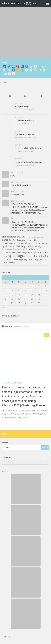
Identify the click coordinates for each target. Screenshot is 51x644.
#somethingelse (17, 195)
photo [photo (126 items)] (7, 256)
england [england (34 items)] (20, 243)
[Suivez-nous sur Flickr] (31, 70)
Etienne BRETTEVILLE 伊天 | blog (20, 3)
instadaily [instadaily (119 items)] (14, 246)
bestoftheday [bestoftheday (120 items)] (12, 237)
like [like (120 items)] (32, 249)
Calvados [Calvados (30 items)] (22, 237)
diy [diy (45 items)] (16, 243)
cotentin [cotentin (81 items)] (33, 240)
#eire (13, 176)
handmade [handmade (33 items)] (45, 243)
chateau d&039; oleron (24, 134)
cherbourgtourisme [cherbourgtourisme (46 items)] (21, 240)
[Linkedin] (22, 66)
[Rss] (22, 70)
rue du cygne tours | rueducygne (29, 162)
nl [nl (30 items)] (3, 256)
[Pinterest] (18, 66)
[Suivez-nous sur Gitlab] (44, 66)
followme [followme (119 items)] (28, 243)
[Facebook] (5, 66)
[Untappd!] (18, 70)
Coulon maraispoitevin (24, 120)
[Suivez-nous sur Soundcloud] (5, 74)
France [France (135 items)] (37, 243)
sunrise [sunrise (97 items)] (6, 262)
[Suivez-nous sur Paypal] (44, 70)
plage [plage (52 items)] (4, 259)
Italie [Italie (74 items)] (24, 249)
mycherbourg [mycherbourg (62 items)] (20, 252)
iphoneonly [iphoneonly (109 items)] (36, 246)
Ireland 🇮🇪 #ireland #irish (21, 185)
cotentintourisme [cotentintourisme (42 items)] (8, 243)
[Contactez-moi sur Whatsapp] (31, 66)
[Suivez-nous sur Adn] (27, 70)
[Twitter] (9, 66)
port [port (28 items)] (8, 260)
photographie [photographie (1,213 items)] (21, 256)
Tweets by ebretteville (11, 316)
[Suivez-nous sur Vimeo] (13, 74)
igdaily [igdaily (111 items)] (5, 246)
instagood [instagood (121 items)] (24, 246)
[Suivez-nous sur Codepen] (5, 70)
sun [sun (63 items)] (44, 259)
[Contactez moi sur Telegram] (35, 66)
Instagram (7, 383)
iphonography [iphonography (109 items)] (9, 249)
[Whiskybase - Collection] (13, 70)
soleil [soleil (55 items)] (30, 259)
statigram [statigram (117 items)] (38, 259)
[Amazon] (40, 66)
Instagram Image (22, 107)
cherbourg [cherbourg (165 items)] (8, 240)
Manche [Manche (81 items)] (37, 249)
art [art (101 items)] (3, 237)
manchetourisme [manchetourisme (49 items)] (8, 252)
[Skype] (27, 66)
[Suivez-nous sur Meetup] (35, 70)
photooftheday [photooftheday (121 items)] (41, 256)
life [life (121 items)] (28, 249)
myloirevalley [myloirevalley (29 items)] (31, 253)
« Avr (4, 307)
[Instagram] (13, 66)
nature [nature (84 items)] (38, 252)
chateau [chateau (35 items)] (40, 237)
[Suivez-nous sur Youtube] (9, 74)
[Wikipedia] (9, 70)
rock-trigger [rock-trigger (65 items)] (19, 259)
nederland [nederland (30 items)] (45, 253)
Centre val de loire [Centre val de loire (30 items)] (31, 237)
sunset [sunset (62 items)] (12, 263)
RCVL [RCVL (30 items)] (12, 260)
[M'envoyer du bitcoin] (40, 70)
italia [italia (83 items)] (18, 249)
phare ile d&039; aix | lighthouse (28, 148)
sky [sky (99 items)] (26, 259)
